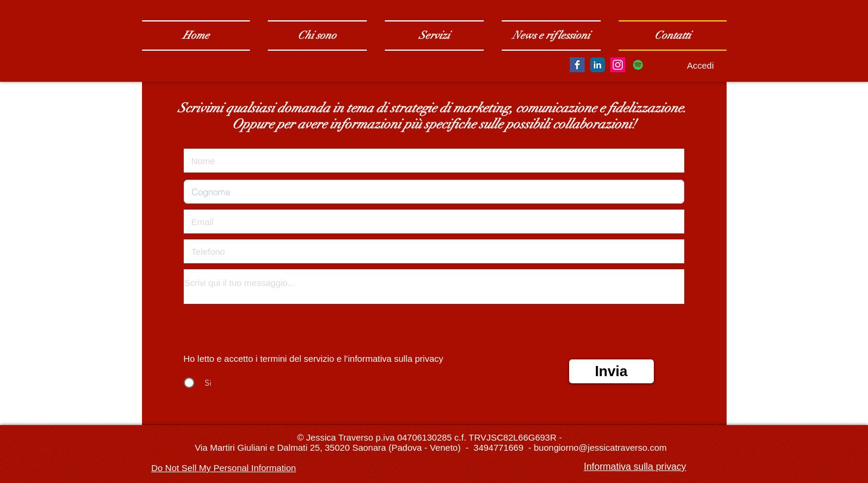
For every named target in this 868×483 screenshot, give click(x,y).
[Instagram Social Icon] (618, 65)
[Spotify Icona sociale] (638, 65)
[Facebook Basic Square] (577, 65)
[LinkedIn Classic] (597, 65)
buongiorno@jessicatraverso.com (600, 447)
